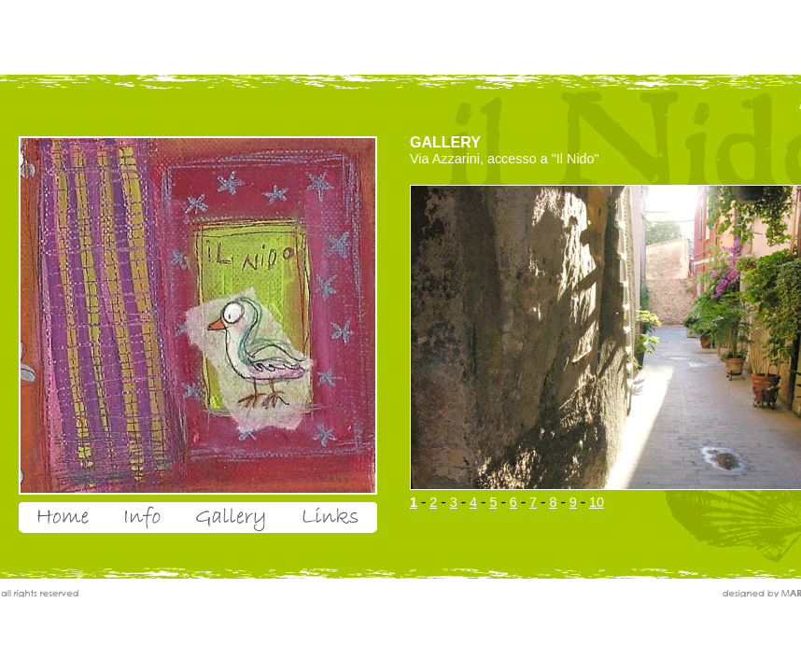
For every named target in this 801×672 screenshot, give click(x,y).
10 (597, 502)
